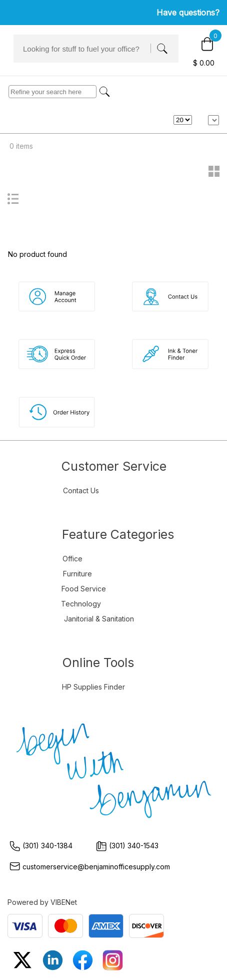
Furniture (77, 574)
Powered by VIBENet (42, 902)
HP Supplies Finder (93, 687)
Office (72, 559)
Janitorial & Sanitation (99, 619)
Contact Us (81, 491)
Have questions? (188, 13)
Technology (81, 604)
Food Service (84, 589)
